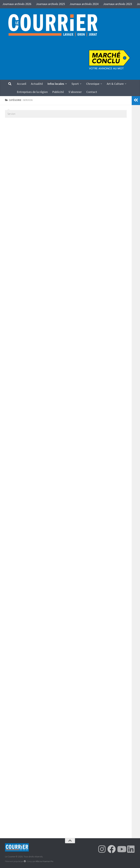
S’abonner (75, 92)
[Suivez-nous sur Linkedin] (131, 849)
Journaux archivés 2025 (50, 4)
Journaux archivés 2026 (17, 4)
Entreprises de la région (32, 92)
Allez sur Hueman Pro (44, 861)
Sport (75, 84)
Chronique (93, 84)
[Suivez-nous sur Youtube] (121, 849)
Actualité (37, 84)
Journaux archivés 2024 (84, 4)
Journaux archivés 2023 (118, 4)
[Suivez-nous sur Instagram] (102, 849)
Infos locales (56, 84)
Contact (92, 92)
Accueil (22, 84)
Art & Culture (115, 84)
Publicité (58, 92)
